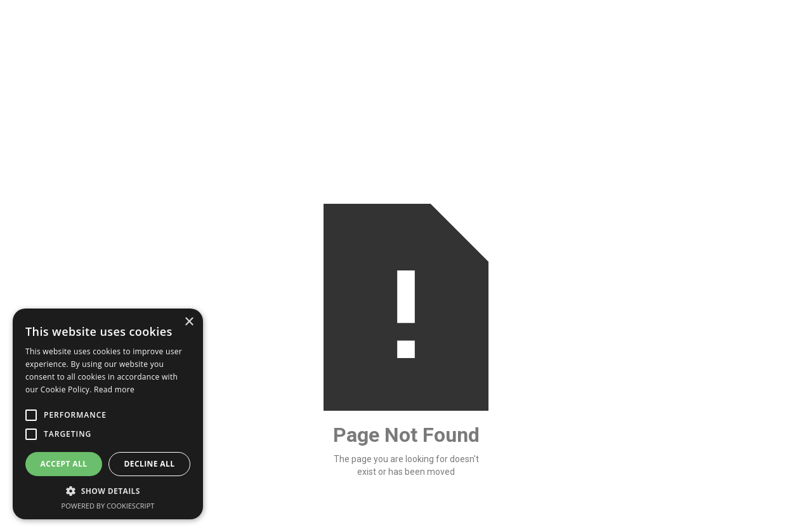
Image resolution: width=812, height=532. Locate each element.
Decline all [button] (150, 464)
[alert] (108, 414)
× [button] (189, 322)
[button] (108, 491)
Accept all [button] (64, 464)
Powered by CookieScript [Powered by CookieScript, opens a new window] (108, 506)
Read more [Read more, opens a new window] (114, 389)
